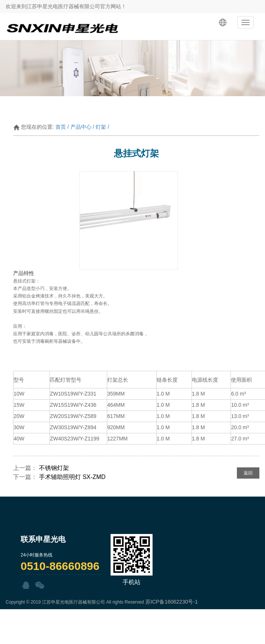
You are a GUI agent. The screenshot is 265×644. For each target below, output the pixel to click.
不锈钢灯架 (54, 468)
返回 (248, 473)
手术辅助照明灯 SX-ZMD (72, 477)
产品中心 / (82, 127)
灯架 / (102, 127)
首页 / (62, 127)
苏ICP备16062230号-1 (172, 602)
